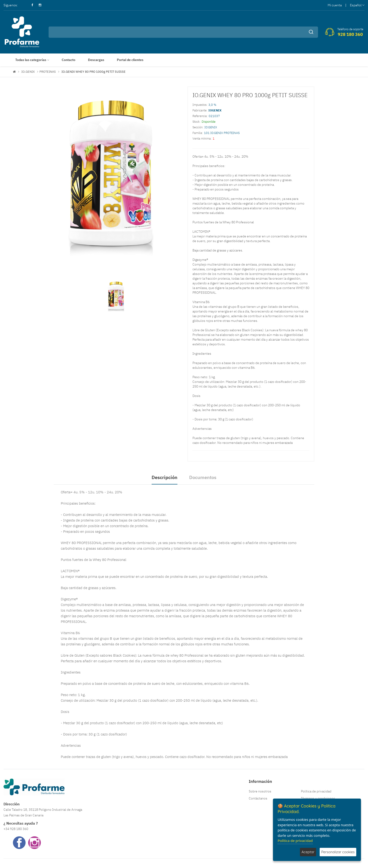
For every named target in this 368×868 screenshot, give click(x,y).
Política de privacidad (316, 791)
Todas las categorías (31, 60)
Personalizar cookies (338, 852)
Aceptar (308, 852)
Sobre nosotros (260, 791)
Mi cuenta (335, 5)
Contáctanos (258, 798)
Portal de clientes (130, 60)
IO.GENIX (28, 72)
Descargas (96, 60)
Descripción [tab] (165, 477)
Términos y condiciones (318, 798)
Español (357, 5)
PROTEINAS (48, 72)
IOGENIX (215, 110)
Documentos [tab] (203, 477)
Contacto (69, 60)
